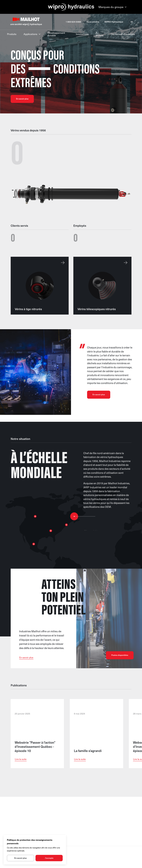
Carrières (116, 34)
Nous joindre (93, 22)
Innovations (82, 34)
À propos (100, 34)
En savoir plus (22, 99)
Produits (12, 34)
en (132, 22)
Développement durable (56, 34)
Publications (128, 34)
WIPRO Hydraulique (114, 22)
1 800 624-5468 (73, 22)
